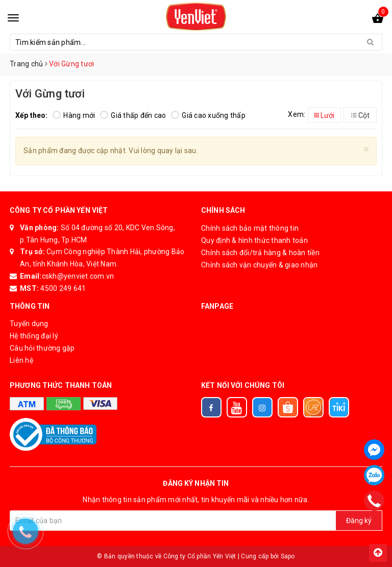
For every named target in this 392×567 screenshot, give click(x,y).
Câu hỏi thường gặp (42, 348)
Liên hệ (21, 360)
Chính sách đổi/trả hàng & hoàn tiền (260, 253)
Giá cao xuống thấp (208, 115)
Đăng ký (359, 521)
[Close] (366, 149)
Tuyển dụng (29, 324)
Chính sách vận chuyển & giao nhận (259, 265)
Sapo (288, 556)
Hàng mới (74, 115)
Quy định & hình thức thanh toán (254, 240)
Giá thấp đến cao (133, 115)
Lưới (324, 115)
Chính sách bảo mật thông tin (250, 228)
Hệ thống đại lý (34, 336)
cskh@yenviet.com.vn (78, 276)
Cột (360, 115)
